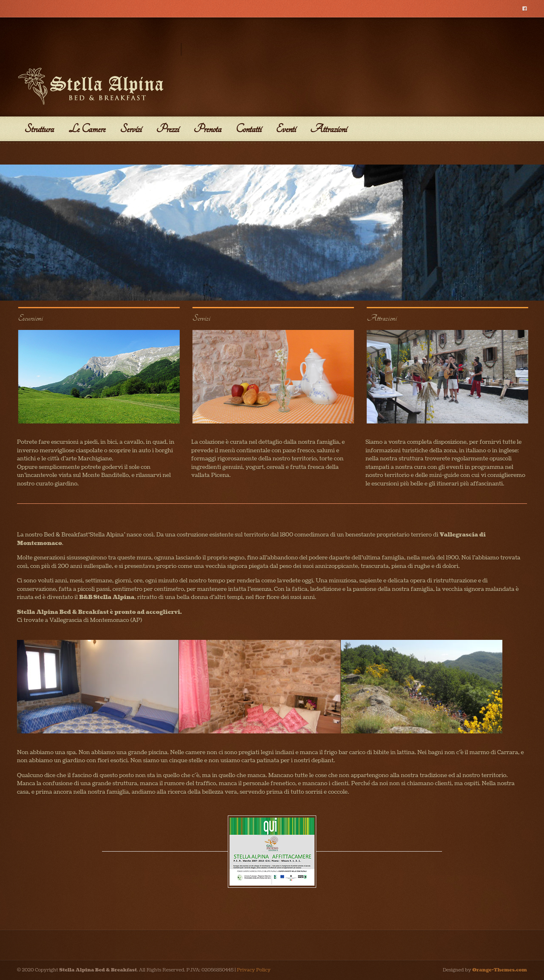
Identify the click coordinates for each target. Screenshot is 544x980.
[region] (272, 233)
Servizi (131, 129)
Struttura (39, 129)
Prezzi (167, 129)
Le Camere (87, 129)
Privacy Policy (254, 970)
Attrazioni (329, 129)
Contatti (249, 129)
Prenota (207, 129)
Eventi (286, 129)
